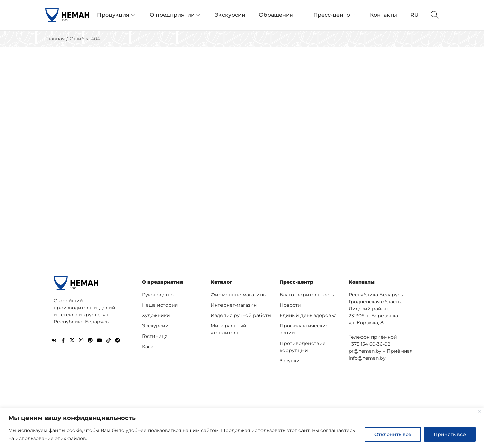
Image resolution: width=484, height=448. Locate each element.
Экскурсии (155, 326)
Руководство (158, 295)
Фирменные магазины (239, 295)
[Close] (479, 411)
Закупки (290, 361)
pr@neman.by (365, 351)
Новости (290, 305)
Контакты (362, 282)
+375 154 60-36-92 (369, 344)
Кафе (148, 347)
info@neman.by (367, 358)
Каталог (221, 282)
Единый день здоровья (308, 315)
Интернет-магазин (234, 305)
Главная (55, 39)
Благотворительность (307, 295)
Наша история (160, 305)
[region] (242, 428)
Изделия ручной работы (241, 315)
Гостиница (155, 336)
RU (415, 15)
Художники (156, 315)
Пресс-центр (296, 282)
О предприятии (162, 282)
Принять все (450, 434)
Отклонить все (393, 434)
